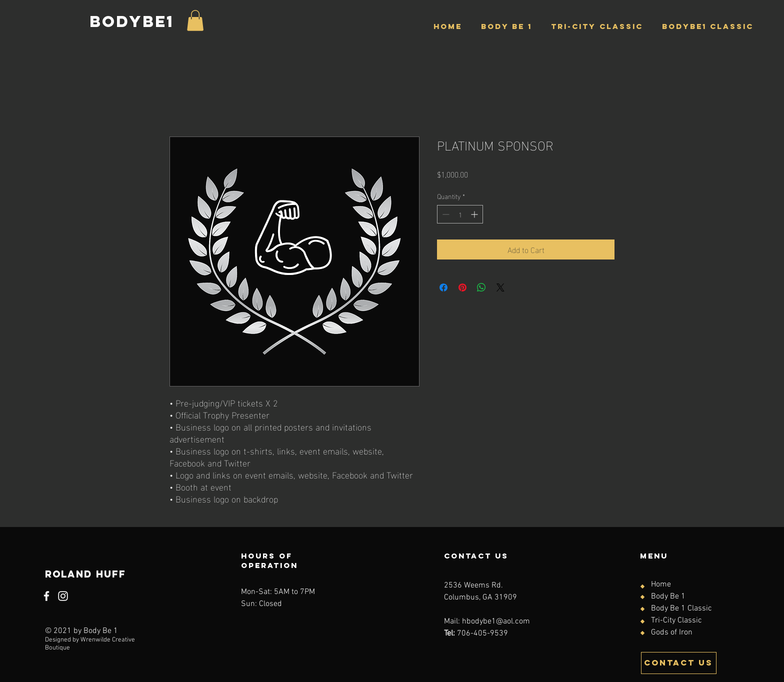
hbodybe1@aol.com (496, 621)
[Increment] (475, 214)
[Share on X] (500, 287)
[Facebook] (46, 596)
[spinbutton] (460, 214)
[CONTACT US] (679, 663)
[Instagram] (63, 596)
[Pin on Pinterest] (462, 287)
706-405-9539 (482, 633)
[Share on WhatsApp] (481, 287)
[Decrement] (445, 214)
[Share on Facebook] (443, 287)
